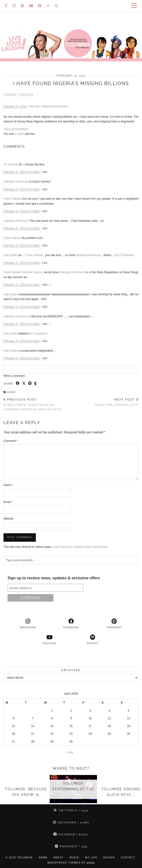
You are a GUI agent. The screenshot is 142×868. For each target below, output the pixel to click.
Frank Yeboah (18, 95)
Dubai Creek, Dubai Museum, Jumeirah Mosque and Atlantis (37, 404)
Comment (15, 129)
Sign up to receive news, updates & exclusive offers (54, 578)
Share (25, 129)
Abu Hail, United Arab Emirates (48, 106)
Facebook (71, 835)
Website (9, 519)
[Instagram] (14, 6)
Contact (128, 858)
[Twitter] (6, 6)
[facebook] (71, 624)
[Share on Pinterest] (30, 384)
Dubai (11, 392)
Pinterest (71, 847)
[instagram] (28, 624)
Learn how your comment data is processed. (81, 547)
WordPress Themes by (71, 863)
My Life (91, 858)
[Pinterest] (22, 6)
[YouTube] (31, 6)
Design (109, 858)
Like (6, 129)
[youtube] (49, 640)
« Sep (69, 752)
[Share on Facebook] (18, 384)
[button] (136, 6)
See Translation (124, 255)
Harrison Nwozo (32, 272)
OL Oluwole (11, 164)
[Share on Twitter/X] (24, 384)
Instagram (71, 823)
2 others (20, 134)
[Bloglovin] (48, 6)
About (59, 858)
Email (8, 502)
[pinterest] (114, 624)
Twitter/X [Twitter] (71, 811)
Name (8, 485)
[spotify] (93, 640)
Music (75, 858)
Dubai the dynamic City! (117, 402)
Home (43, 858)
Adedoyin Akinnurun (16, 182)
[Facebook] (40, 6)
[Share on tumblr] (35, 384)
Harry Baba (11, 255)
